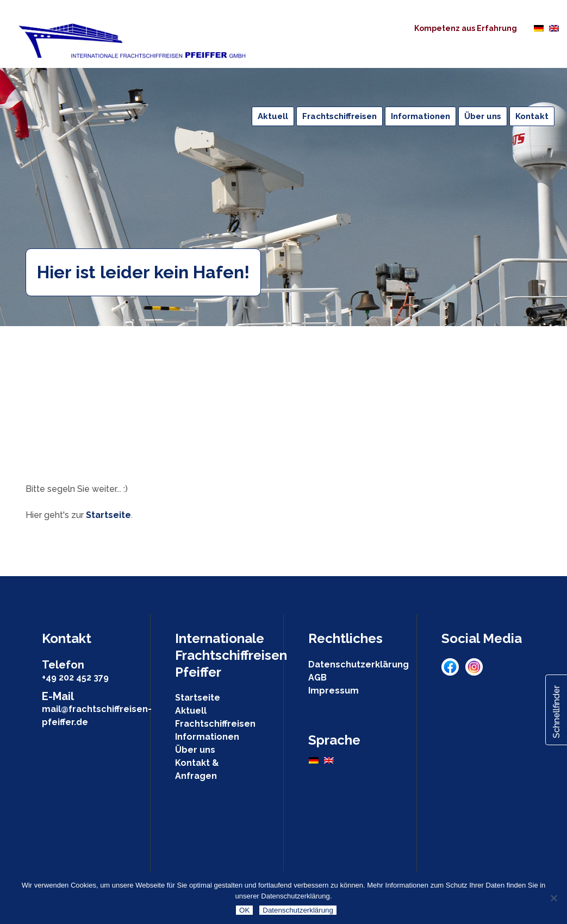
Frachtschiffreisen (215, 724)
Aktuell (191, 711)
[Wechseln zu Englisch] (554, 28)
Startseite (108, 515)
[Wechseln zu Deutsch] (539, 28)
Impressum (334, 691)
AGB (317, 678)
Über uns (195, 750)
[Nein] (553, 898)
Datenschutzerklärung (359, 664)
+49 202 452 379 (75, 678)
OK (244, 910)
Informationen (207, 737)
